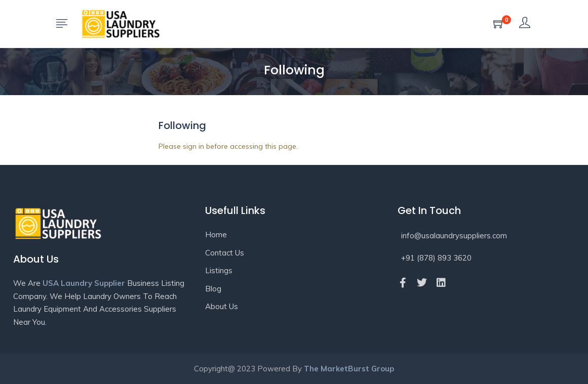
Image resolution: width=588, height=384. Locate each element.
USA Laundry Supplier (84, 283)
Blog (213, 289)
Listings (219, 270)
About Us (222, 306)
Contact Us (225, 253)
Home (216, 234)
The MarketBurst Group (349, 369)
